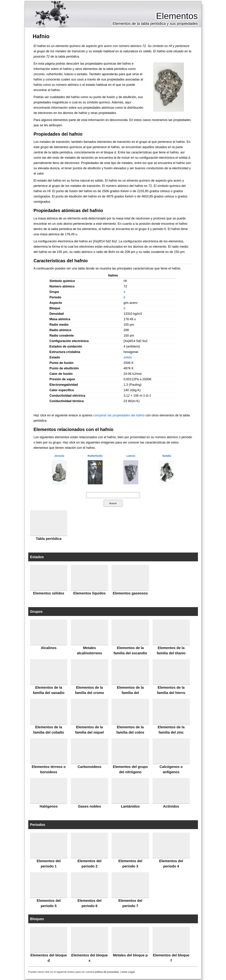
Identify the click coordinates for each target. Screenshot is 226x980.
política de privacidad (107, 972)
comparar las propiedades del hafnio (119, 415)
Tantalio (167, 456)
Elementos (177, 16)
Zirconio (59, 456)
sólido (128, 357)
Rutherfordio (95, 456)
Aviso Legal (128, 972)
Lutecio (131, 456)
